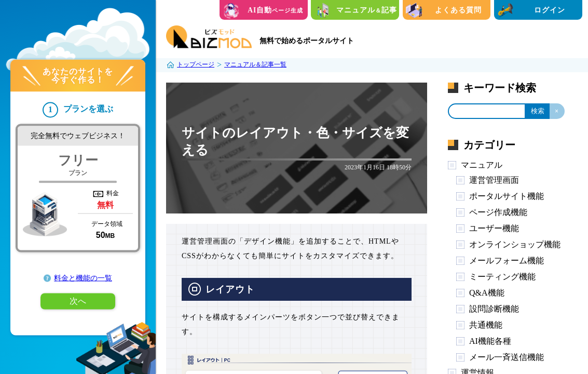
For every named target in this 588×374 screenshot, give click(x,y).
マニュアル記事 (367, 10)
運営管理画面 (494, 180)
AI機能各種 (490, 341)
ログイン (550, 10)
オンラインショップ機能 (515, 244)
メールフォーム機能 (507, 261)
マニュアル (482, 165)
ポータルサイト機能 (507, 196)
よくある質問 (458, 10)
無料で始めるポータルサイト (307, 41)
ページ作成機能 (498, 212)
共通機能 (486, 325)
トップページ (196, 64)
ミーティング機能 (502, 277)
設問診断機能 (494, 309)
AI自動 (275, 10)
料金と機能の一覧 (83, 278)
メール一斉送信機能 (507, 357)
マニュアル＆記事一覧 (255, 64)
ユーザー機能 (494, 228)
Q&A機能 (487, 293)
